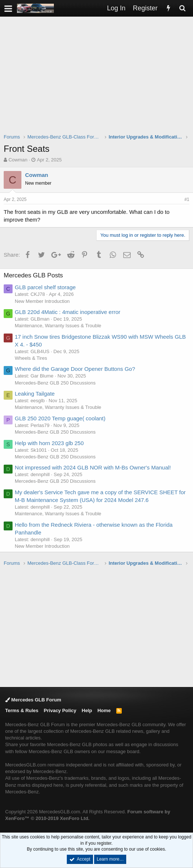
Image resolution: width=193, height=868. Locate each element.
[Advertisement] (98, 80)
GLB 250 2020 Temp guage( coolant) (60, 418)
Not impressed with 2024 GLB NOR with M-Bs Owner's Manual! (93, 467)
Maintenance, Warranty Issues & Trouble (58, 326)
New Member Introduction (42, 301)
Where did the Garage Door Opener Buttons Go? (75, 369)
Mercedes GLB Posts (33, 275)
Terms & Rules (22, 710)
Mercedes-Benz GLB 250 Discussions (55, 383)
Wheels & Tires (31, 358)
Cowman (18, 160)
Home (104, 710)
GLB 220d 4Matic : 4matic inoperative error (68, 312)
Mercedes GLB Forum (33, 700)
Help (87, 710)
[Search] (182, 8)
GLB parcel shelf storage (45, 287)
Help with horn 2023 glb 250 (49, 443)
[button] (8, 8)
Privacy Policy (60, 710)
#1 (187, 199)
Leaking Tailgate (35, 394)
